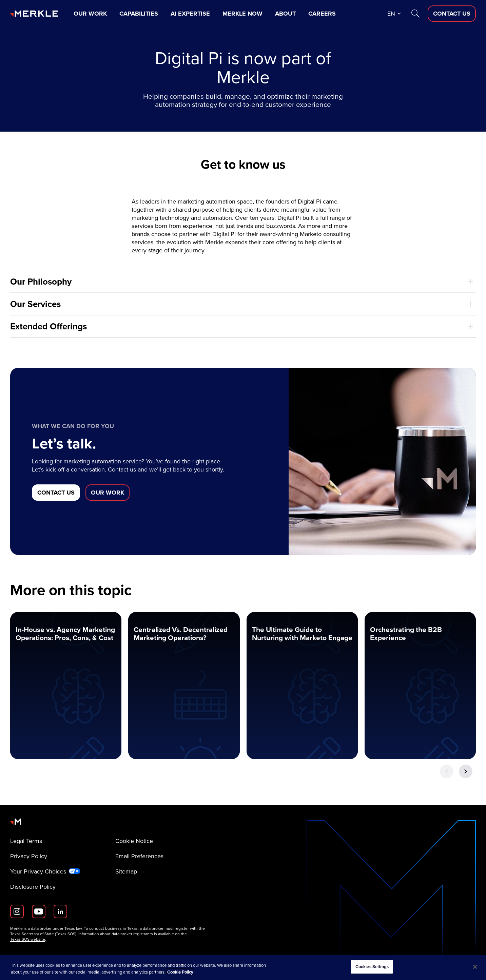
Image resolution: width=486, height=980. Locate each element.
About (285, 14)
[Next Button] (466, 771)
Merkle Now (242, 14)
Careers (322, 14)
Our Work (90, 14)
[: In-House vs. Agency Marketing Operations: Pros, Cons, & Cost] (66, 686)
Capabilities (139, 14)
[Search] (415, 14)
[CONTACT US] (56, 493)
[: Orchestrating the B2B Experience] (420, 686)
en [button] (391, 14)
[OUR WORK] (108, 493)
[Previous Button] (447, 771)
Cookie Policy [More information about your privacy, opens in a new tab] (180, 972)
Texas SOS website (28, 939)
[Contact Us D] (452, 14)
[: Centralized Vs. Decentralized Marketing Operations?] (184, 686)
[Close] (475, 967)
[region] (243, 968)
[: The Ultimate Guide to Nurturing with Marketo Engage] (302, 686)
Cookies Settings (372, 967)
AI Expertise (190, 14)
